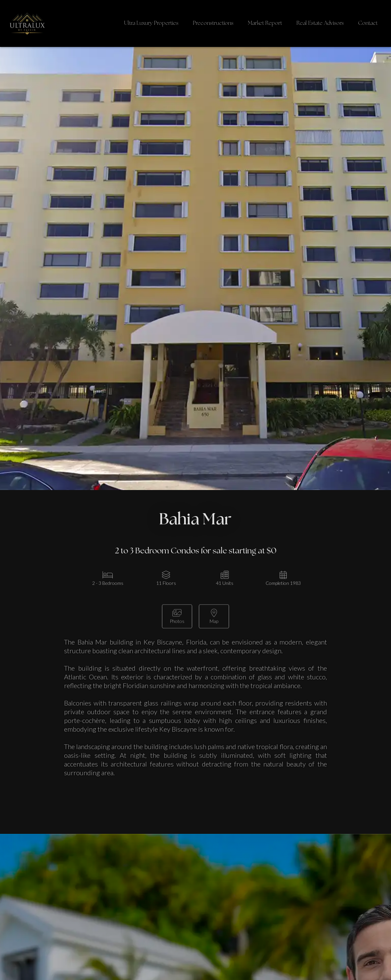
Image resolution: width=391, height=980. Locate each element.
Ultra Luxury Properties (151, 23)
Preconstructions (213, 23)
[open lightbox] (177, 619)
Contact (368, 23)
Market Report (265, 23)
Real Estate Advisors (320, 23)
